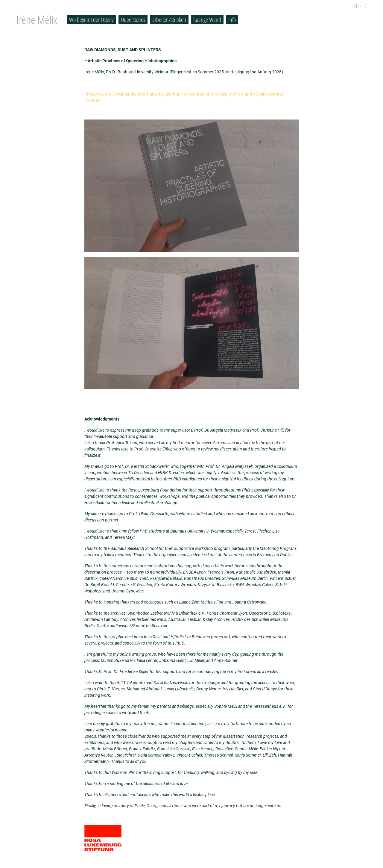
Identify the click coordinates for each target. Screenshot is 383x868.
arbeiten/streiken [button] (169, 20)
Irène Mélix (37, 20)
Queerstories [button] (133, 20)
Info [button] (232, 20)
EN (357, 6)
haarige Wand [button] (207, 20)
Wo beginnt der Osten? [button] (91, 20)
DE (364, 6)
